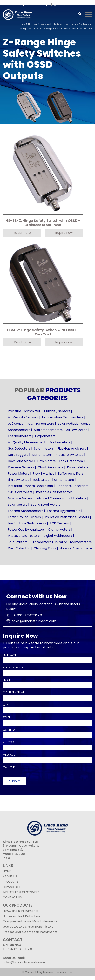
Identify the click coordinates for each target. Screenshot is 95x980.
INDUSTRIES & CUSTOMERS (21, 892)
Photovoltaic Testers (24, 536)
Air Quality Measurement (27, 442)
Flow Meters (46, 461)
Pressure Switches (69, 455)
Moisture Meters (20, 498)
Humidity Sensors (57, 411)
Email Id (8, 680)
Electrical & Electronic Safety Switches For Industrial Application (59, 24)
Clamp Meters (59, 530)
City (6, 705)
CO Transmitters (41, 424)
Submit (14, 781)
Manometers (42, 455)
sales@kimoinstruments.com (73, 5)
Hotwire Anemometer (76, 548)
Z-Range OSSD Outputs (30, 29)
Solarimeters (44, 449)
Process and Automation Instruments (30, 932)
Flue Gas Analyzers (72, 449)
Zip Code (9, 742)
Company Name (14, 692)
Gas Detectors (19, 449)
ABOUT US (10, 876)
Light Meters (77, 498)
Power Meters (78, 467)
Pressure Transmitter (24, 411)
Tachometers (60, 442)
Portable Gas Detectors (54, 492)
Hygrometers (45, 436)
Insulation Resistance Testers (67, 517)
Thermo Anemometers (25, 511)
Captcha (9, 767)
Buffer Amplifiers (71, 473)
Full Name (10, 655)
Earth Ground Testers (24, 517)
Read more (22, 233)
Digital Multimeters (58, 536)
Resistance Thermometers (53, 480)
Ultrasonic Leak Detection (21, 916)
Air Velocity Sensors (23, 417)
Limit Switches (18, 480)
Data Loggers (18, 455)
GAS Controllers (20, 492)
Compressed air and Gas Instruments (30, 921)
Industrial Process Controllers (30, 486)
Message (9, 755)
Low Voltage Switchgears (27, 523)
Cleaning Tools (45, 548)
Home (23, 24)
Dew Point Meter (20, 461)
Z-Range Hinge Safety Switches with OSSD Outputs (68, 29)
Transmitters (41, 542)
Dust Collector (19, 548)
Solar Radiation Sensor (75, 424)
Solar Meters (17, 505)
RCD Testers (59, 523)
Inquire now (64, 233)
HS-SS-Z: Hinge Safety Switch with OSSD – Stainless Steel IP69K (43, 223)
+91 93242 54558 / (35, 5)
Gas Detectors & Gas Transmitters (28, 927)
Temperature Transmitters (62, 417)
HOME (7, 871)
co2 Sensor (16, 424)
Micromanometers (48, 430)
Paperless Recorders (72, 486)
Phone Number (13, 667)
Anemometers (19, 430)
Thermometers (20, 436)
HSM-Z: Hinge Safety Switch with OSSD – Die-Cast (43, 332)
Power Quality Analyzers (26, 530)
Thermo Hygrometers (64, 511)
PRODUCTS (11, 882)
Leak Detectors (71, 461)
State (7, 717)
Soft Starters (18, 542)
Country (9, 730)
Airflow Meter (77, 430)
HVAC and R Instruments (21, 911)
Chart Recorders (51, 467)
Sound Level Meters (46, 505)
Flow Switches (44, 473)
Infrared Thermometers (73, 542)
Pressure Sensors (21, 467)
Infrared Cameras (50, 498)
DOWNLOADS (12, 887)
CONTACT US (12, 897)
